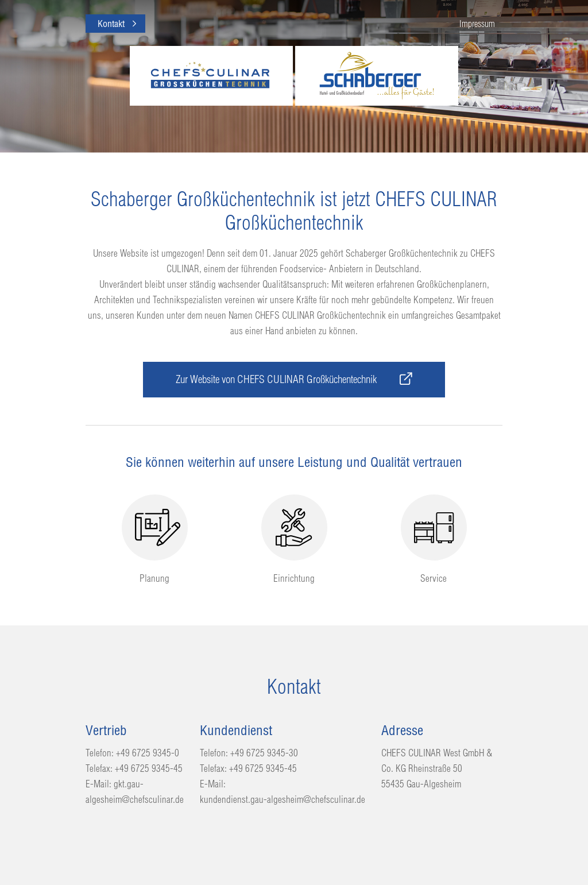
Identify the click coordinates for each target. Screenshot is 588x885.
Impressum (477, 24)
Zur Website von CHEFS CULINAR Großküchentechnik (294, 379)
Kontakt (111, 24)
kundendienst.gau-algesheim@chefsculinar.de (283, 799)
